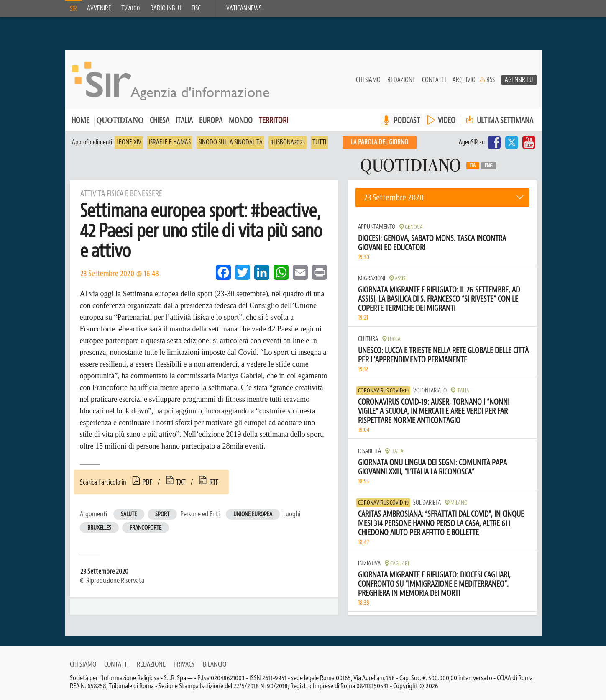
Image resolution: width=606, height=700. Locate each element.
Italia (184, 120)
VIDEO (447, 120)
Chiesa (160, 120)
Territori (274, 120)
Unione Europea (253, 514)
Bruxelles (99, 528)
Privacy (184, 664)
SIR (73, 9)
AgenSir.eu (519, 80)
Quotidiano (120, 121)
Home (81, 120)
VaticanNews (244, 8)
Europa (211, 120)
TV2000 (131, 8)
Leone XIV (129, 142)
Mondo (241, 120)
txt (181, 482)
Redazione (401, 80)
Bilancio (215, 664)
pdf (147, 482)
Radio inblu (166, 8)
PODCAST (407, 120)
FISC (196, 8)
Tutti (319, 142)
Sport (162, 514)
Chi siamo (368, 80)
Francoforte (146, 528)
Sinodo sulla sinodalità (230, 142)
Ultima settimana (499, 120)
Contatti (434, 80)
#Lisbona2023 (288, 142)
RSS (491, 80)
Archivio (464, 80)
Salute (129, 514)
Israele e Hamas (170, 142)
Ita (473, 166)
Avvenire (99, 8)
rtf (214, 482)
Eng (489, 166)
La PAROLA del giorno (380, 142)
